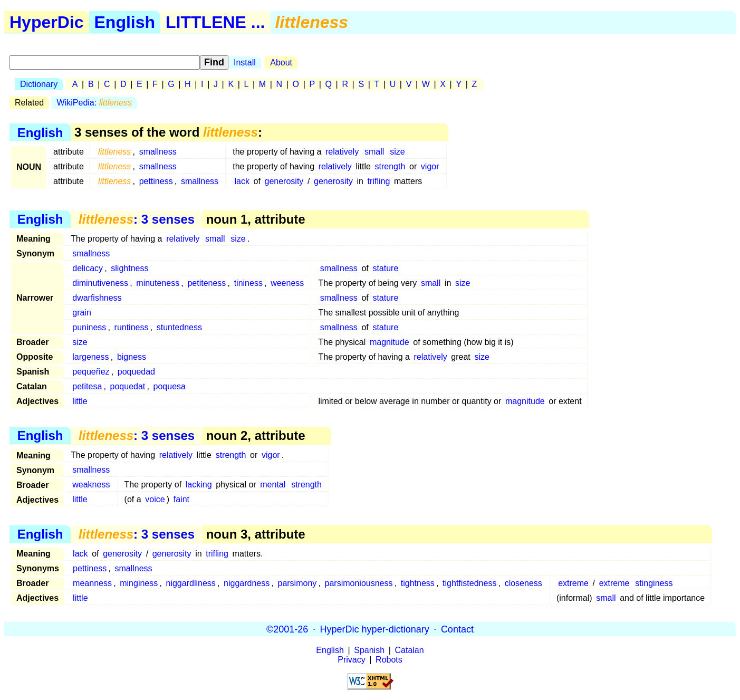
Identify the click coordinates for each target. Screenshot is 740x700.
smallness (158, 152)
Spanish (369, 650)
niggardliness (191, 583)
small (374, 152)
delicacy (88, 268)
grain (82, 313)
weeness (287, 283)
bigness (132, 357)
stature (385, 268)
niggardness (247, 583)
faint (181, 499)
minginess (139, 583)
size (397, 152)
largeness (90, 357)
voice (155, 499)
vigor (430, 166)
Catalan (410, 650)
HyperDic (47, 22)
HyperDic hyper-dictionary (375, 629)
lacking (199, 485)
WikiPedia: (94, 103)
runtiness (132, 327)
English (125, 22)
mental (273, 485)
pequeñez (91, 372)
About (281, 63)
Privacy (351, 660)
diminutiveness (100, 283)
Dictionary (39, 84)
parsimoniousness (359, 583)
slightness (129, 268)
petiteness (206, 283)
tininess (248, 283)
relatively (342, 152)
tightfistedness (469, 583)
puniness (89, 327)
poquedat (128, 386)
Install (245, 63)
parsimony (297, 583)
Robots (389, 660)
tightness (418, 583)
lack (242, 181)
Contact (457, 629)
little (80, 401)
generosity (284, 181)
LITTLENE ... (215, 22)
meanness (92, 583)
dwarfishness (97, 298)
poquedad (136, 372)
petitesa (87, 386)
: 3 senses (137, 219)
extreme (573, 583)
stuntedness (179, 327)
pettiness (156, 181)
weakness (91, 485)
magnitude (390, 342)
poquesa (170, 386)
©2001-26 (287, 629)
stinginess (654, 583)
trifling (379, 181)
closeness (523, 583)
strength (390, 166)
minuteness (158, 283)
